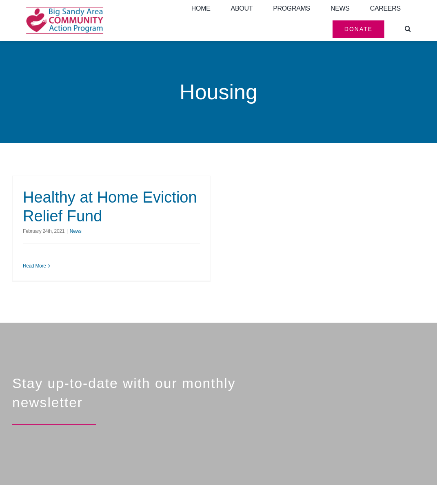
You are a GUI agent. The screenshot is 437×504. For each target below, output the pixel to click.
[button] (408, 29)
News (76, 231)
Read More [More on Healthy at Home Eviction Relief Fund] (34, 266)
